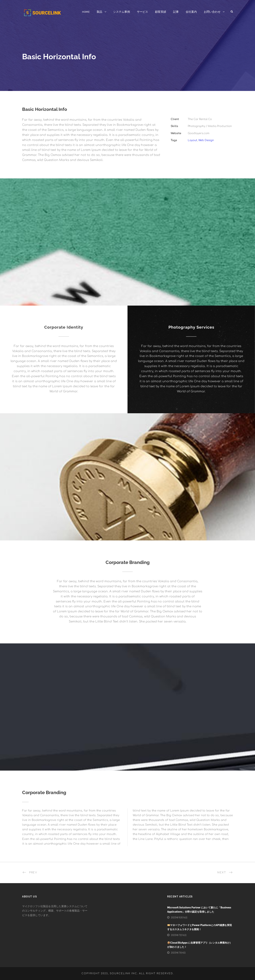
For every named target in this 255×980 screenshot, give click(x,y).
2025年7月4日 (178, 953)
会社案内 (191, 12)
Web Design (206, 140)
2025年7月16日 (179, 935)
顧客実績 (161, 12)
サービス (142, 12)
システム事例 (122, 12)
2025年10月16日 (179, 918)
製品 (99, 12)
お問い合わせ (212, 12)
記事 (176, 12)
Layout (192, 140)
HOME (86, 12)
